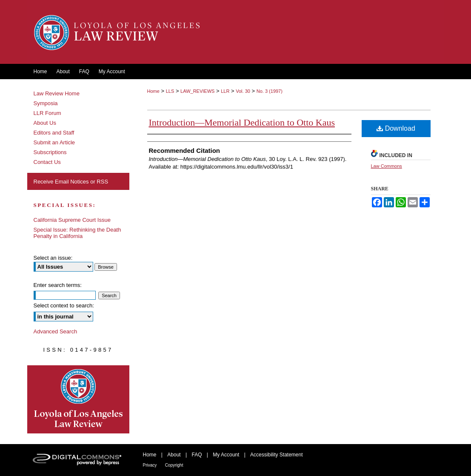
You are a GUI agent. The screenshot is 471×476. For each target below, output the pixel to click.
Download (396, 128)
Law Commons (387, 166)
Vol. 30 (243, 91)
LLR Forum (47, 113)
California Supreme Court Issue (72, 220)
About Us (45, 123)
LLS (170, 91)
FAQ (197, 455)
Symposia (46, 103)
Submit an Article (54, 142)
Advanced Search (56, 331)
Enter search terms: (58, 285)
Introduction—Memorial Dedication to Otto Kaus (242, 122)
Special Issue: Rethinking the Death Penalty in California (77, 233)
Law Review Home (57, 93)
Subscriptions (50, 152)
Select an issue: (53, 258)
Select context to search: (64, 305)
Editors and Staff (54, 133)
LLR (225, 91)
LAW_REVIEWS (197, 91)
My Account (226, 455)
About (174, 455)
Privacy (150, 465)
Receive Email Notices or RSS (71, 182)
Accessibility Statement (276, 455)
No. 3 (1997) (270, 91)
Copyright (174, 465)
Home (153, 91)
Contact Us (47, 162)
